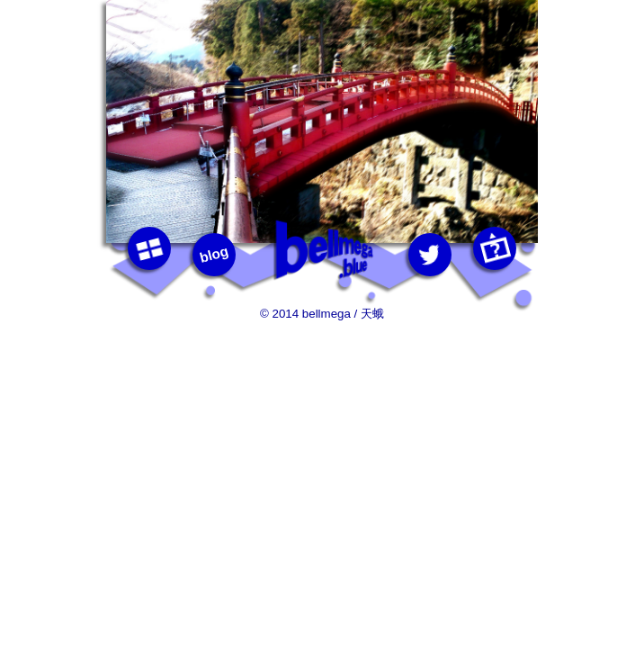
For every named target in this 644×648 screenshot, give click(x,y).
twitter (430, 255)
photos (150, 249)
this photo (495, 249)
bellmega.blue (322, 250)
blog (214, 254)
